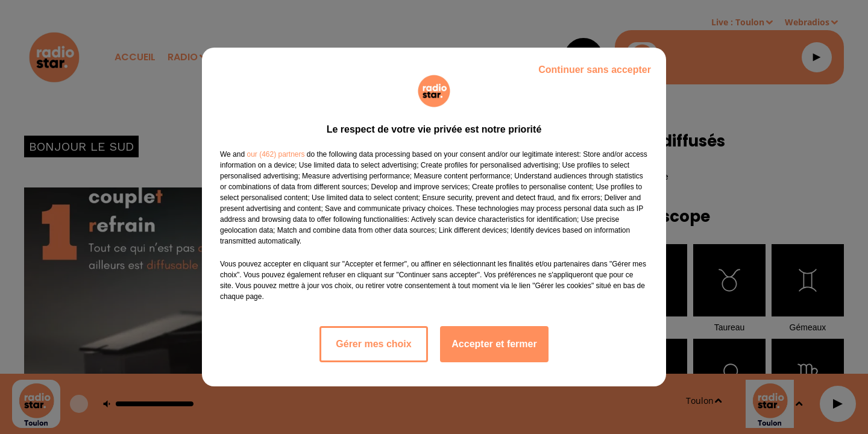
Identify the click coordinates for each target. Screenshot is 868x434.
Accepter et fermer (494, 344)
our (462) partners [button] (275, 154)
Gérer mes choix (373, 344)
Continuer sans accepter (595, 70)
